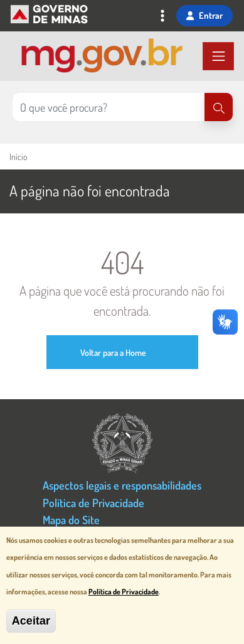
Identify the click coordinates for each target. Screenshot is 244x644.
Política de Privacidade (93, 502)
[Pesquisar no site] (109, 107)
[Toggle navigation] (162, 17)
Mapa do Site (71, 519)
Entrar (204, 15)
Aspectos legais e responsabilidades (122, 485)
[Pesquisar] (219, 107)
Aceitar (31, 622)
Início (18, 157)
